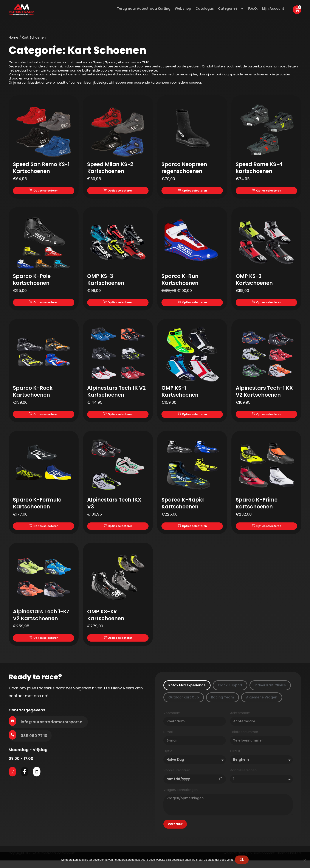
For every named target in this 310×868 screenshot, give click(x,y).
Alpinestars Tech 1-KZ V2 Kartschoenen (41, 620)
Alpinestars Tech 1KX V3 (114, 507)
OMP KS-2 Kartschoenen (254, 281)
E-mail (168, 738)
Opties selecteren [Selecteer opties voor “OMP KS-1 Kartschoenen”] (192, 417)
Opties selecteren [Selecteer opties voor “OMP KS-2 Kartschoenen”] (267, 304)
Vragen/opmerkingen (181, 796)
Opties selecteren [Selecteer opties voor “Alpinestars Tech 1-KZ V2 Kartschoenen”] (44, 644)
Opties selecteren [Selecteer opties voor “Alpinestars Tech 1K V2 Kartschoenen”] (118, 417)
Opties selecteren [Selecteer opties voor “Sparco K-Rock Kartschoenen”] (44, 417)
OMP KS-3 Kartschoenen (106, 281)
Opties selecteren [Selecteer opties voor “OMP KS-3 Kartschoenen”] (118, 304)
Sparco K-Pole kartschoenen (32, 281)
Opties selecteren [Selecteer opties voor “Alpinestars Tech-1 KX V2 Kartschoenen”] (267, 417)
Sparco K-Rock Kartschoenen (33, 394)
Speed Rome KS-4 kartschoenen (259, 168)
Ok (243, 861)
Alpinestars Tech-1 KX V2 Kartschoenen (264, 394)
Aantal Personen (243, 777)
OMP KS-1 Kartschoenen (180, 394)
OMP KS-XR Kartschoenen (106, 620)
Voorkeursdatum (177, 777)
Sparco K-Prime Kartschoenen (257, 507)
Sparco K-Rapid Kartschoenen (183, 507)
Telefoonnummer (244, 738)
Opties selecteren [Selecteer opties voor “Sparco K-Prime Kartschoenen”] (267, 531)
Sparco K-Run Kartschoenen (180, 281)
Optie (168, 758)
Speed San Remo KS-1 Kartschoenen (41, 168)
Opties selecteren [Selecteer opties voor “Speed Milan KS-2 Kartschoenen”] (118, 191)
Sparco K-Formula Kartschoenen (37, 507)
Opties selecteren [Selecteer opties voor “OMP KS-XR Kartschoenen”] (118, 644)
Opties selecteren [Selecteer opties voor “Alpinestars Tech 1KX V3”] (118, 531)
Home (13, 37)
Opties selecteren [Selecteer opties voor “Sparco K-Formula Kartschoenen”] (44, 531)
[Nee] (305, 861)
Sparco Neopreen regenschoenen (184, 168)
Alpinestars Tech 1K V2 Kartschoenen (116, 394)
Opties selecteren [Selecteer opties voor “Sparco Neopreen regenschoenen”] (192, 191)
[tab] (187, 692)
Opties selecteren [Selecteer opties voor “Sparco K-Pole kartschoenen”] (44, 304)
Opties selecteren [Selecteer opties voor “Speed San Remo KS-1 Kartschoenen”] (44, 191)
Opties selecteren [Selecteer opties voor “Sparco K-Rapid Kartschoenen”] (192, 531)
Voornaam (172, 719)
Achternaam (240, 719)
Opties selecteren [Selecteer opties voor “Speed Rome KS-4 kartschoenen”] (267, 191)
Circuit (235, 758)
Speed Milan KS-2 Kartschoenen (110, 168)
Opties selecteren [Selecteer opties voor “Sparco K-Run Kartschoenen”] (192, 304)
